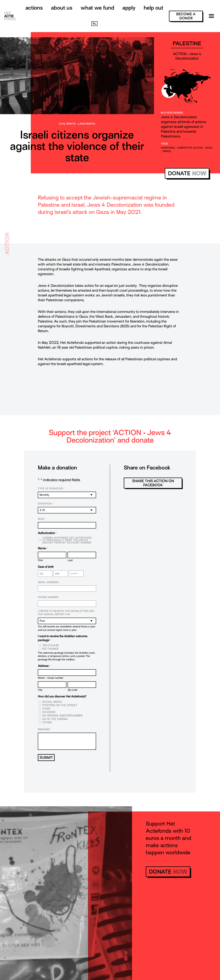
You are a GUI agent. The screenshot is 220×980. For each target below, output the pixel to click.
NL (94, 24)
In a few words (172, 113)
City (40, 690)
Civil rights (67, 124)
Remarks (44, 729)
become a (186, 16)
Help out (153, 8)
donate (187, 173)
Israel (167, 151)
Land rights (87, 124)
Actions (34, 8)
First (40, 560)
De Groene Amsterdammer (62, 716)
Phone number (48, 597)
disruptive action (190, 148)
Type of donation (51, 489)
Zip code (72, 690)
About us (62, 8)
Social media (52, 702)
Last (70, 560)
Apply (129, 8)
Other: (47, 723)
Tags (164, 144)
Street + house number (51, 678)
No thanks (50, 649)
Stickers (49, 712)
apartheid (168, 148)
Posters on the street (60, 705)
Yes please (51, 646)
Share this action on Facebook (153, 483)
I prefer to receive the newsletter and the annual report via (66, 613)
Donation (46, 504)
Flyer (46, 709)
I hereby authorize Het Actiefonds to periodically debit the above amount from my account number (67, 540)
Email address (49, 582)
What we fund (97, 8)
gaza (209, 148)
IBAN (42, 519)
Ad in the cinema (55, 719)
